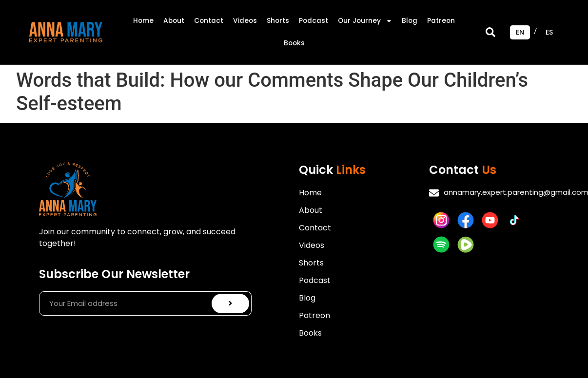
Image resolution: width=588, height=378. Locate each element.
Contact (209, 21)
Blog (410, 21)
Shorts (278, 21)
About (174, 21)
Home (143, 21)
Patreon (441, 21)
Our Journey (365, 21)
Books (294, 43)
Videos (245, 21)
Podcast (314, 21)
